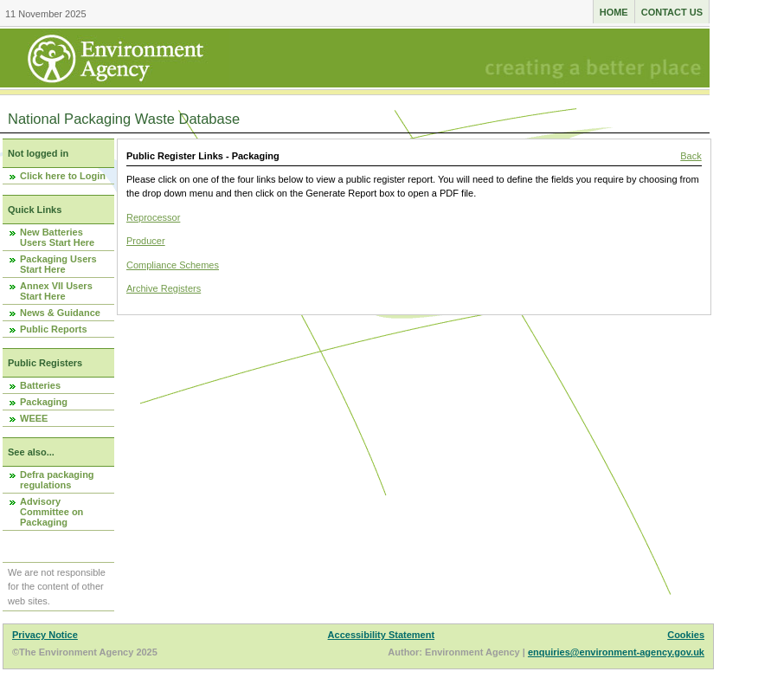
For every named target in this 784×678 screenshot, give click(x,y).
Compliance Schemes (173, 265)
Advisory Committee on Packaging (51, 512)
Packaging (44, 402)
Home (614, 12)
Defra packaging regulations (57, 480)
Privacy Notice (45, 635)
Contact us (672, 12)
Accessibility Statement (382, 635)
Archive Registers (164, 288)
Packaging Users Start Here (58, 264)
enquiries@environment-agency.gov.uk (616, 652)
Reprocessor (153, 217)
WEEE (34, 418)
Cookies (686, 635)
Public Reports (54, 329)
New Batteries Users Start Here (57, 237)
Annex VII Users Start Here (56, 291)
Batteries (40, 385)
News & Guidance (60, 313)
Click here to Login (63, 176)
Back (691, 156)
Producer (146, 241)
